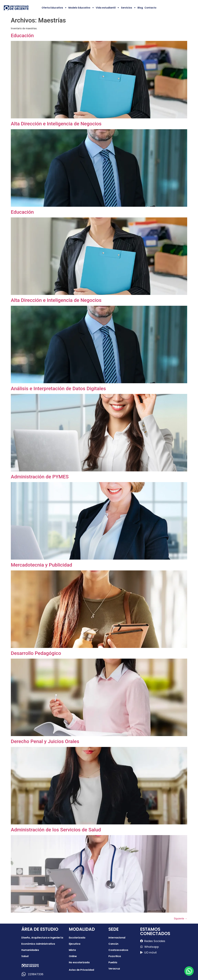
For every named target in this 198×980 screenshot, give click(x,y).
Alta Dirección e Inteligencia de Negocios (56, 124)
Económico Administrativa (38, 944)
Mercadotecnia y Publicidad (41, 565)
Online (73, 956)
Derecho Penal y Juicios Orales (45, 741)
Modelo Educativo (81, 8)
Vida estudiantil (108, 8)
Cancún (113, 944)
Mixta (72, 950)
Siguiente (181, 919)
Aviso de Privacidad (81, 970)
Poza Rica (115, 956)
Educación (22, 35)
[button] (189, 971)
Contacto (150, 8)
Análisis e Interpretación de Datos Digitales (58, 388)
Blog (140, 8)
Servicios (128, 8)
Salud (25, 956)
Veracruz (114, 969)
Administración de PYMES (40, 477)
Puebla (113, 962)
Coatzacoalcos (118, 950)
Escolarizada (77, 938)
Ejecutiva (75, 944)
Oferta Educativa (54, 8)
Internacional (117, 938)
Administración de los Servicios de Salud (56, 830)
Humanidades (30, 950)
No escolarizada (79, 962)
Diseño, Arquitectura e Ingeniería (42, 938)
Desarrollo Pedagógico (36, 653)
